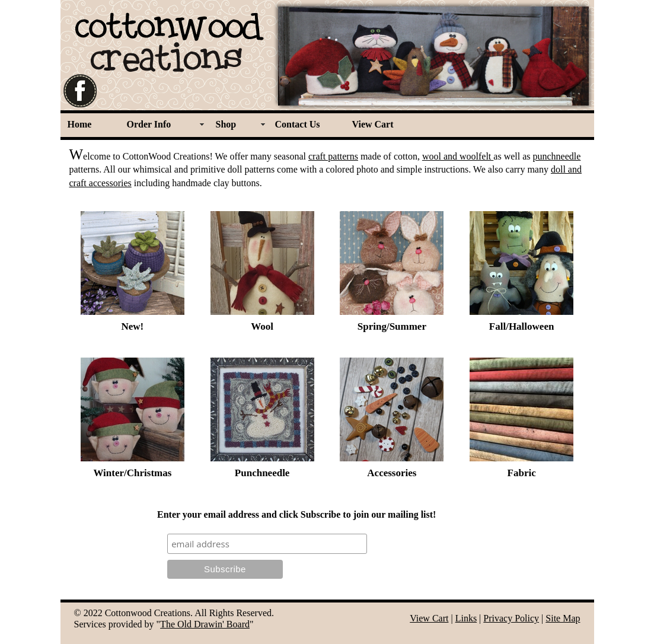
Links (466, 618)
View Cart (373, 124)
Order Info (149, 124)
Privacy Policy (511, 618)
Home (80, 124)
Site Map (563, 618)
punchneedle (557, 156)
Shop (226, 124)
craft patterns (333, 156)
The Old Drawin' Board (205, 624)
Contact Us (298, 124)
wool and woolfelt (458, 156)
